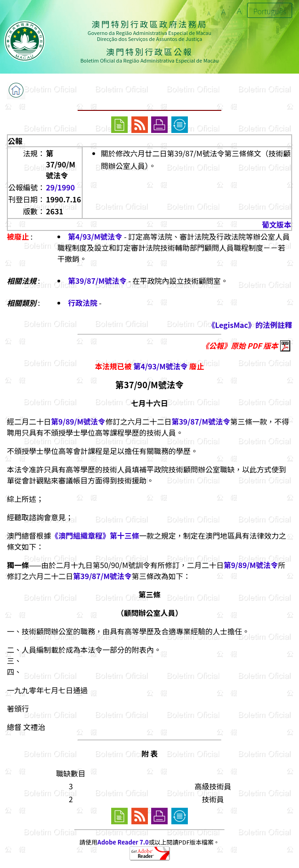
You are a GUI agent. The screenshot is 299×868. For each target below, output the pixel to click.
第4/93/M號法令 (95, 236)
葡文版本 (276, 224)
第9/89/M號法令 (78, 421)
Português (270, 11)
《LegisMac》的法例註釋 (250, 325)
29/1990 (60, 187)
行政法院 (83, 303)
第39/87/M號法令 (97, 281)
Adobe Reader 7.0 (123, 842)
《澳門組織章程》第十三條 (95, 535)
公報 (15, 141)
